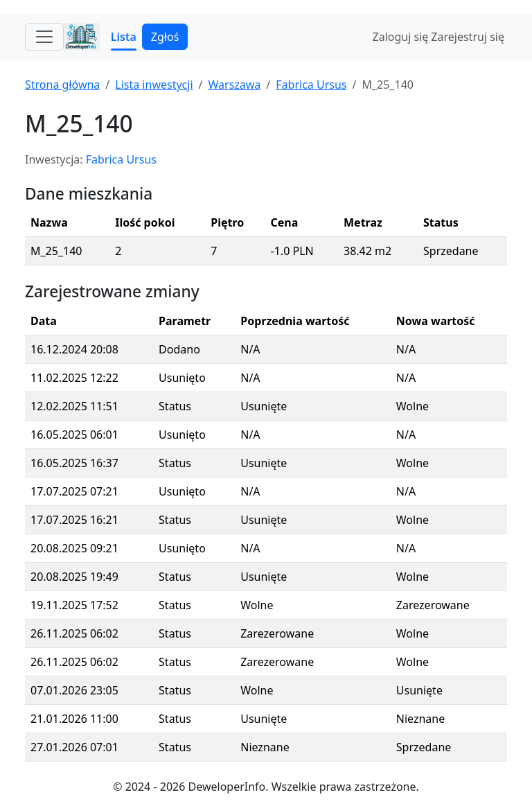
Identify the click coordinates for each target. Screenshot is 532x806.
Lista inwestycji (154, 85)
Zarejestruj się (468, 37)
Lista (124, 37)
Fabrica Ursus (311, 85)
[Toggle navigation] (44, 37)
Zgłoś (165, 37)
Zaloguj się (401, 37)
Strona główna (62, 85)
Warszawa (234, 85)
